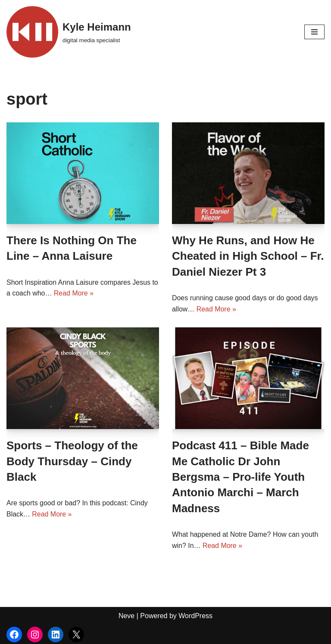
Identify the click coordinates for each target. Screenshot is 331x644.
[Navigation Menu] (314, 32)
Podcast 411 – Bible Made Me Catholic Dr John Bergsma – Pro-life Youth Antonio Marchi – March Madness (240, 477)
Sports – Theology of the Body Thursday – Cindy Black (72, 461)
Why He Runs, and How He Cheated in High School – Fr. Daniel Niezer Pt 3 (248, 256)
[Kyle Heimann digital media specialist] (69, 32)
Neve (126, 616)
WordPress (195, 616)
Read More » (74, 293)
